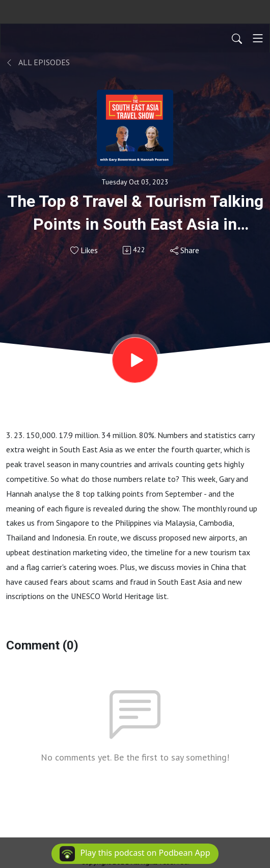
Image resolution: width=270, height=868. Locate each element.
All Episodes (38, 62)
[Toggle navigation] (258, 38)
